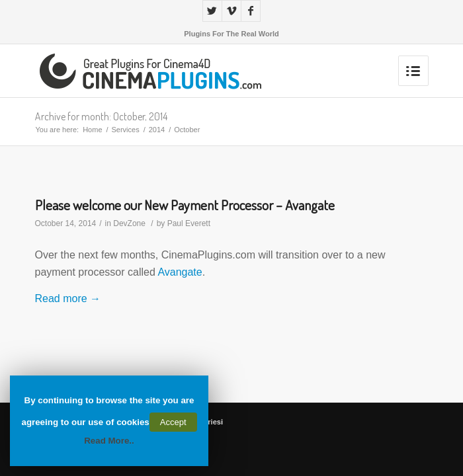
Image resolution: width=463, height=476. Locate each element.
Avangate (180, 272)
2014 (157, 130)
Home (92, 130)
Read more (68, 298)
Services (126, 130)
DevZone (129, 223)
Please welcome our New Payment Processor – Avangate (185, 205)
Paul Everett (189, 223)
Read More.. (109, 441)
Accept (173, 422)
